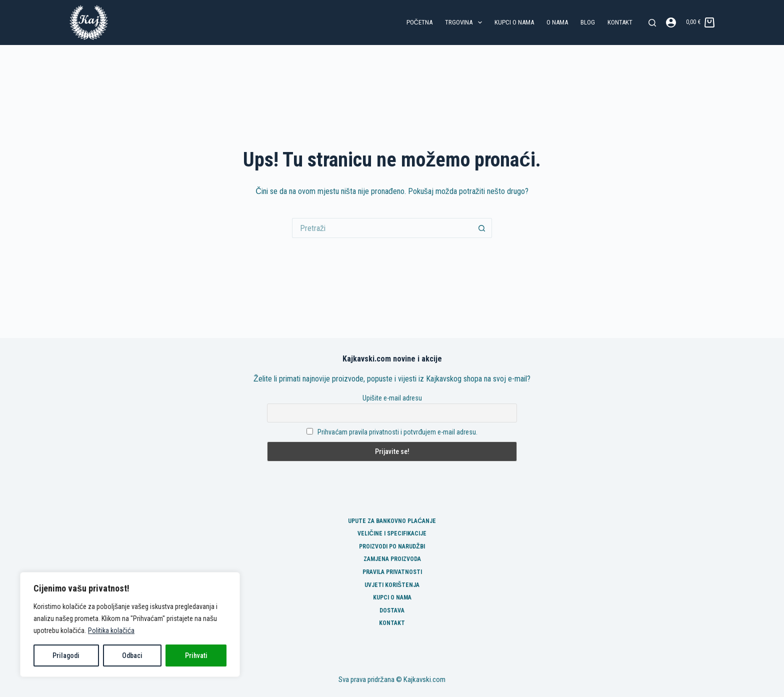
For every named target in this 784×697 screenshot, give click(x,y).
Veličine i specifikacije (392, 533)
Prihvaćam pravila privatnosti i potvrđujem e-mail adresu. (397, 432)
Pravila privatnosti (392, 572)
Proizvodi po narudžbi (392, 546)
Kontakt (620, 22)
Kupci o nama (514, 22)
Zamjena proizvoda (392, 559)
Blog (588, 22)
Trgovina (465, 22)
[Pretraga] (652, 23)
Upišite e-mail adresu (392, 398)
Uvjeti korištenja (392, 585)
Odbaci (132, 655)
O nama (557, 22)
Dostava (392, 610)
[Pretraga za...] (382, 228)
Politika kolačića (111, 630)
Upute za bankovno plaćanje (392, 521)
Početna (419, 22)
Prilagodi (66, 655)
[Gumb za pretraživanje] (482, 228)
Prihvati (196, 655)
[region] (130, 624)
